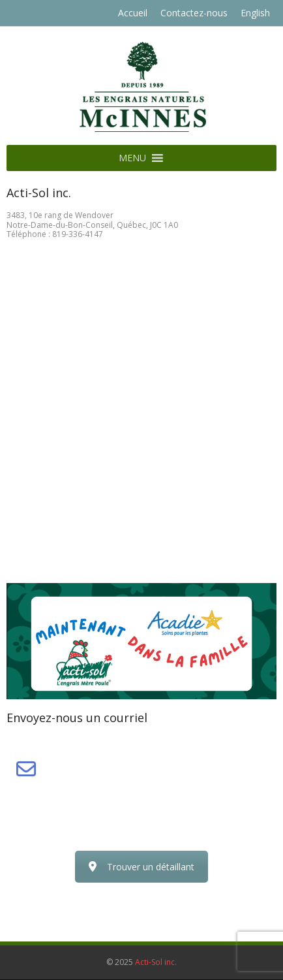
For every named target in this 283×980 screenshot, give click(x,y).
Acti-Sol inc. (156, 962)
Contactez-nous (194, 13)
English (255, 13)
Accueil (133, 13)
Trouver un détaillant (141, 867)
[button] (132, 158)
